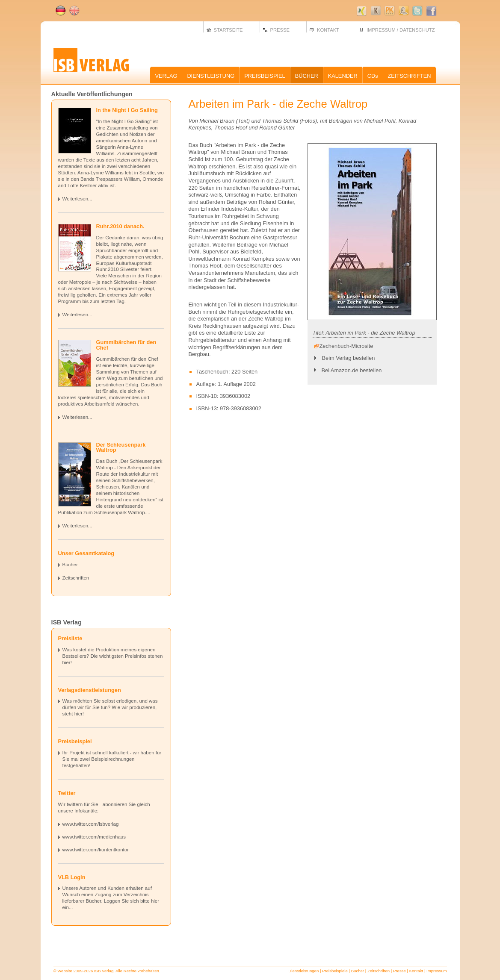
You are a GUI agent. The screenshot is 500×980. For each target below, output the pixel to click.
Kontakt (416, 971)
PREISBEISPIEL (265, 76)
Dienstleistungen (303, 971)
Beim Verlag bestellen (349, 358)
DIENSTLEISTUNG (211, 76)
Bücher (70, 565)
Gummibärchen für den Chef (126, 345)
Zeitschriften (76, 578)
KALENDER (343, 76)
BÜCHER (307, 76)
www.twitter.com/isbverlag (91, 824)
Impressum (436, 971)
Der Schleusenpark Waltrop (121, 447)
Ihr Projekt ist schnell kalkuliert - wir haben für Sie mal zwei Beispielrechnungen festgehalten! (112, 759)
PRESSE (280, 30)
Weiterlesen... (77, 199)
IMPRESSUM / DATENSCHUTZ (401, 30)
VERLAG (166, 76)
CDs (373, 76)
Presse (399, 971)
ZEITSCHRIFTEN (410, 76)
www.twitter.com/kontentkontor (96, 850)
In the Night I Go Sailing (127, 110)
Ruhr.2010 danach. (120, 226)
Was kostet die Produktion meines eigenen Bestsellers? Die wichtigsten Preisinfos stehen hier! (113, 656)
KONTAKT (328, 30)
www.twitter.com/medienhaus (94, 837)
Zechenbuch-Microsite (346, 346)
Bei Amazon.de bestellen (352, 370)
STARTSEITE (228, 30)
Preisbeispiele (335, 971)
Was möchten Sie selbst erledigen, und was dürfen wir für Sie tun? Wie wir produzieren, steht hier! (110, 707)
